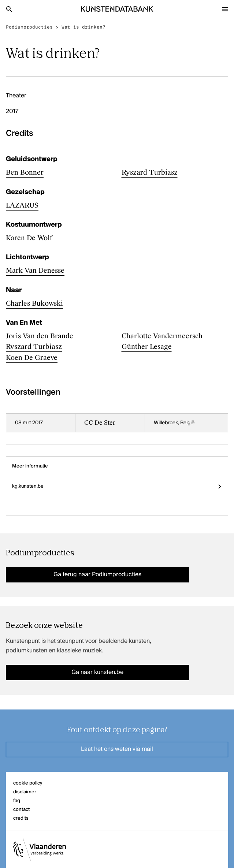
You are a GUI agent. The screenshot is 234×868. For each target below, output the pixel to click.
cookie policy (28, 783)
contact (21, 810)
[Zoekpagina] (9, 9)
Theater (16, 96)
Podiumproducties (29, 27)
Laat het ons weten (117, 749)
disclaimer (25, 792)
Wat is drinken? (83, 27)
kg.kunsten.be (117, 486)
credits (21, 818)
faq (17, 801)
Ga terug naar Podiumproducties (97, 575)
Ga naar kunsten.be (97, 673)
